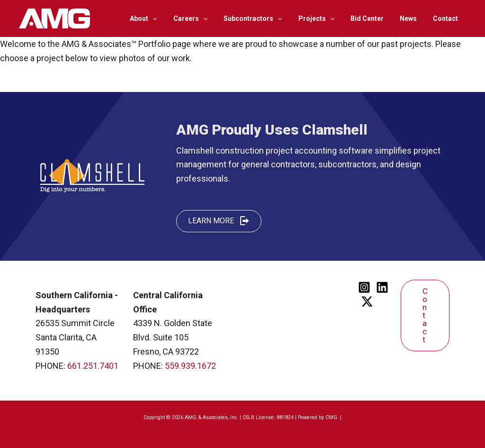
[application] (171, 18)
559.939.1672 (190, 366)
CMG (332, 417)
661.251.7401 (93, 366)
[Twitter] (367, 302)
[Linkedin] (382, 287)
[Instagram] (364, 287)
